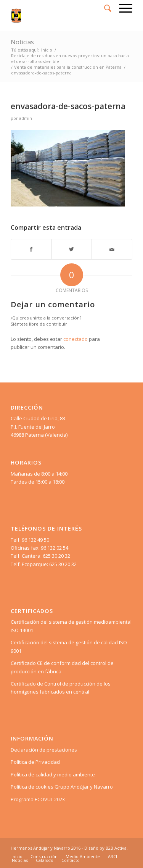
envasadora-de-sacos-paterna (68, 106)
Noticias (22, 42)
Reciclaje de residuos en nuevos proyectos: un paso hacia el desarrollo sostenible (70, 58)
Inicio (47, 50)
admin (26, 118)
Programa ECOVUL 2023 (38, 799)
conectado (76, 339)
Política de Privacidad (35, 762)
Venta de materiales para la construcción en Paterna (68, 67)
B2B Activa (116, 848)
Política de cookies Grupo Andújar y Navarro (62, 787)
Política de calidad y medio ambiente (53, 774)
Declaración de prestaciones (44, 750)
